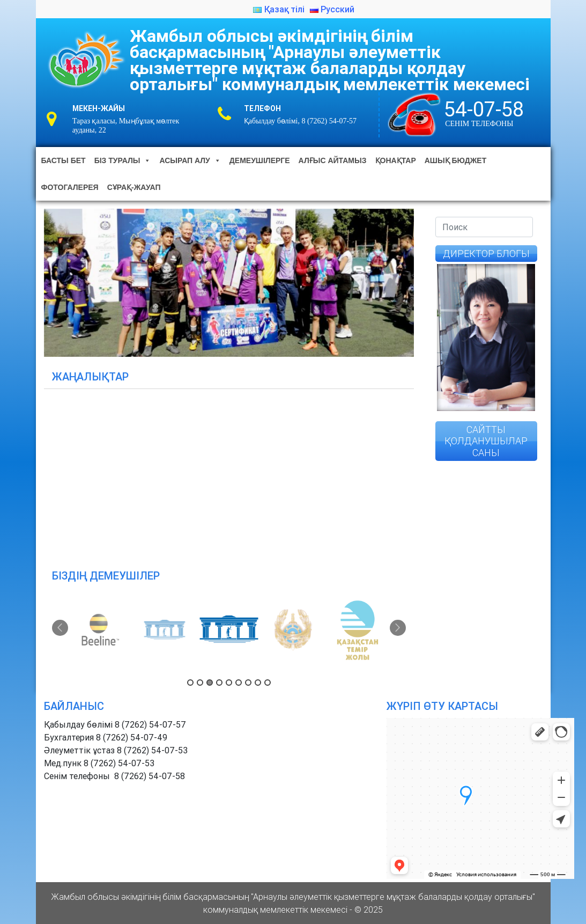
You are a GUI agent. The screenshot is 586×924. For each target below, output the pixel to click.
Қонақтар (396, 160)
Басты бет (64, 160)
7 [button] (248, 683)
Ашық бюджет (455, 160)
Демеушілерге (260, 160)
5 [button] (229, 683)
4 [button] (219, 683)
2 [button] (200, 683)
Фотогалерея (70, 187)
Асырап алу (190, 160)
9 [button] (268, 683)
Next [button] (398, 628)
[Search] (484, 227)
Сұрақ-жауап (134, 187)
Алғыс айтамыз (333, 160)
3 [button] (210, 683)
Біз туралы (123, 160)
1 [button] (190, 683)
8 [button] (258, 683)
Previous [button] (60, 628)
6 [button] (239, 683)
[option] (101, 630)
